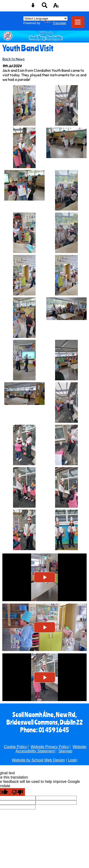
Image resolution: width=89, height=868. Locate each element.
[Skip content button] (33, 7)
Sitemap (65, 751)
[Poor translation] (17, 792)
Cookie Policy (16, 747)
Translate (55, 23)
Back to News (14, 59)
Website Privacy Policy (50, 747)
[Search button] (45, 7)
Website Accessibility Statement (51, 749)
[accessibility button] (56, 7)
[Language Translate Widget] (45, 18)
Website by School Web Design (38, 760)
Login (73, 760)
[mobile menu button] (78, 22)
